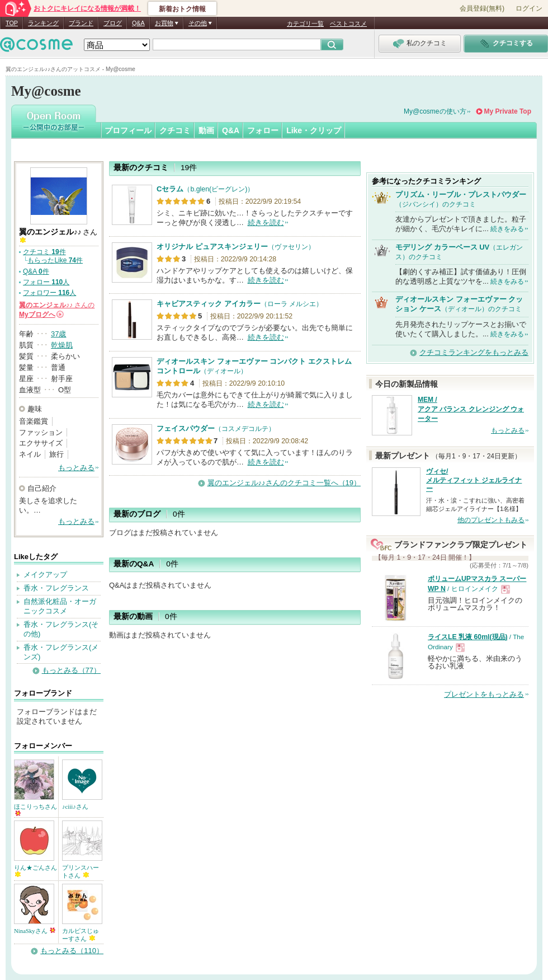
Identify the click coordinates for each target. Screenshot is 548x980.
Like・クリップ (314, 130)
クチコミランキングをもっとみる (474, 352)
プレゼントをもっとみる (484, 694)
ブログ (113, 23)
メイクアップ (45, 575)
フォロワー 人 (49, 293)
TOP (12, 23)
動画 (206, 130)
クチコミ (175, 130)
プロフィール (128, 130)
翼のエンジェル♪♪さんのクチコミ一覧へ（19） (284, 483)
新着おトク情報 (182, 9)
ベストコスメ (348, 24)
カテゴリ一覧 (305, 24)
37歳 (58, 334)
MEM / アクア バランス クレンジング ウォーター (471, 409)
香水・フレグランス (56, 588)
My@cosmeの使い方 (435, 111)
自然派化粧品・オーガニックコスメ (60, 606)
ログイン (529, 8)
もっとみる (76, 468)
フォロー (263, 130)
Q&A (138, 23)
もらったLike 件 (55, 260)
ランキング (43, 23)
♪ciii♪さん (75, 806)
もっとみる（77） (71, 670)
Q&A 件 (36, 271)
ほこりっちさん (36, 810)
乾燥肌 (62, 345)
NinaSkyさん (35, 931)
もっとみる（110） (72, 951)
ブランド (81, 23)
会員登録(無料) (482, 8)
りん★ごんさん (36, 871)
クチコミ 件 (44, 252)
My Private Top (508, 111)
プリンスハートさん (81, 871)
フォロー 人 (46, 282)
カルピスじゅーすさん (81, 935)
